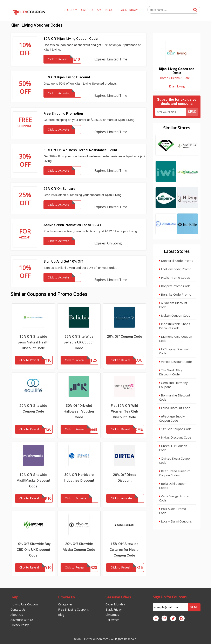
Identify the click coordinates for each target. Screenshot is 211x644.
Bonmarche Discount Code (175, 397)
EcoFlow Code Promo (175, 269)
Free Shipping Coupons (73, 609)
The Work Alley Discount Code (171, 372)
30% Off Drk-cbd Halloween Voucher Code (79, 411)
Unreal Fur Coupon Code (173, 448)
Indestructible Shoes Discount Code (175, 326)
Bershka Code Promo (175, 294)
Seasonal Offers (118, 597)
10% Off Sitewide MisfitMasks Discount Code (33, 480)
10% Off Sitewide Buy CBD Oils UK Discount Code (33, 550)
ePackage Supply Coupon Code (172, 418)
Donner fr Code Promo (176, 261)
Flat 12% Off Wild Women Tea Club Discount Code (124, 411)
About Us (17, 615)
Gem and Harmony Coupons (173, 385)
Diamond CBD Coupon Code (176, 339)
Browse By (67, 597)
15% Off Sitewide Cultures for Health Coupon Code (125, 550)
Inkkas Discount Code (175, 437)
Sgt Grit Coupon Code (175, 429)
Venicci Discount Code (175, 362)
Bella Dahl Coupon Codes (173, 486)
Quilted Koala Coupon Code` (175, 460)
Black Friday (114, 609)
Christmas (112, 615)
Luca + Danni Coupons (175, 521)
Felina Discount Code (175, 408)
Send (192, 112)
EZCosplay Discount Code (174, 351)
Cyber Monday (115, 604)
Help (14, 597)
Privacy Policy (20, 625)
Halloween (113, 620)
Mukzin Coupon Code (175, 315)
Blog (61, 615)
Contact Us (18, 609)
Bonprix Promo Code (175, 286)
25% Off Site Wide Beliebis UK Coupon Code (79, 342)
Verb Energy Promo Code (174, 498)
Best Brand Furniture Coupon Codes (175, 473)
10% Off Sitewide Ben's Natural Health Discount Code (33, 342)
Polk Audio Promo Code (173, 511)
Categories (65, 604)
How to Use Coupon (24, 604)
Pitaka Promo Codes (175, 277)
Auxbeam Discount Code (173, 305)
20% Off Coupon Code (125, 336)
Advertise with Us (22, 620)
